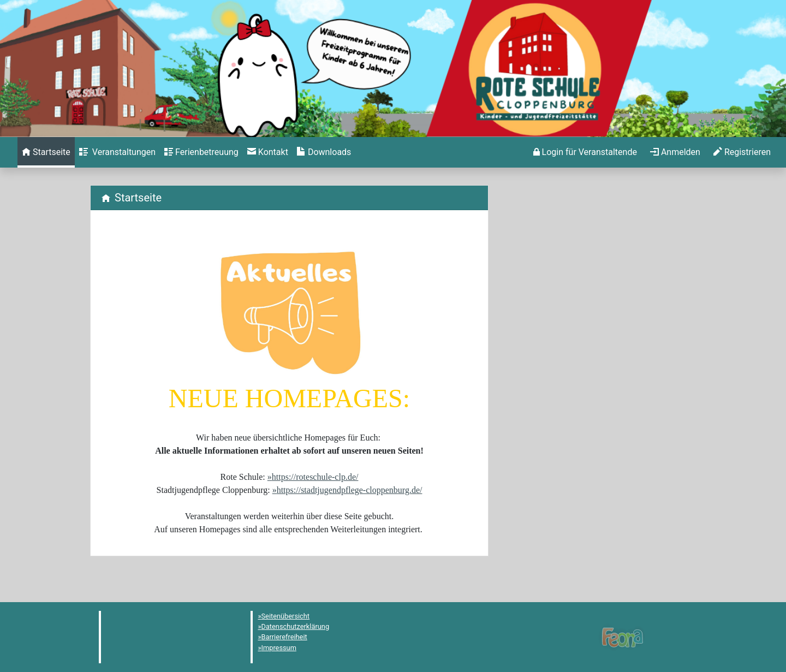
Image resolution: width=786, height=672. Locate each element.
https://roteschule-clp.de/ (315, 477)
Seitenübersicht (286, 616)
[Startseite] (46, 152)
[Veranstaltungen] (117, 152)
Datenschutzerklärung (296, 626)
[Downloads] (324, 152)
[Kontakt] (268, 152)
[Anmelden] (585, 152)
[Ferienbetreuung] (201, 152)
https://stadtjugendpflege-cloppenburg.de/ (350, 490)
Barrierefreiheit (284, 637)
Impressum (279, 648)
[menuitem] (46, 152)
